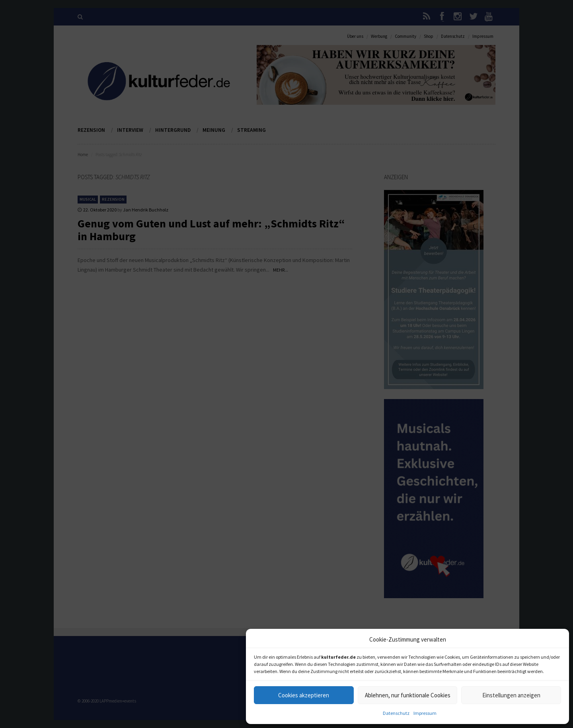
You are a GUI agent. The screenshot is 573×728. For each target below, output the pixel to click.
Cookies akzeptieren (304, 695)
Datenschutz (396, 713)
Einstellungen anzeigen (511, 695)
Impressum (425, 713)
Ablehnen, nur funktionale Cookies (408, 695)
